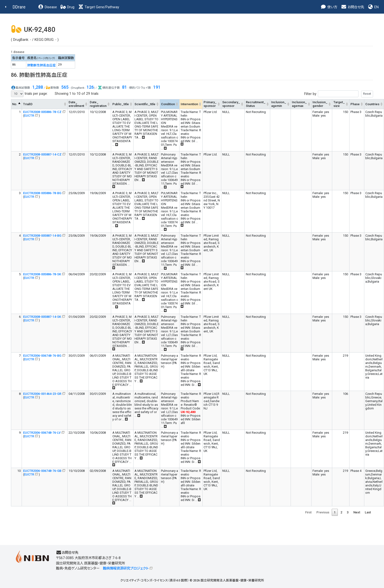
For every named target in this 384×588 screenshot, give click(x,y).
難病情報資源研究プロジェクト (126, 568)
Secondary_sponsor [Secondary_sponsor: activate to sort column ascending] (231, 104)
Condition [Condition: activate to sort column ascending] (168, 104)
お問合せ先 (352, 7)
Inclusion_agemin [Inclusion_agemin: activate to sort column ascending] (279, 104)
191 (157, 87)
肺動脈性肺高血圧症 (41, 65)
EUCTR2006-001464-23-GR (42, 394)
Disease (47, 7)
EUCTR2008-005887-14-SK (42, 317)
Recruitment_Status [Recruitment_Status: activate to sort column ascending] (256, 104)
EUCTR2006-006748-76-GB (42, 471)
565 (65, 87)
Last (368, 512)
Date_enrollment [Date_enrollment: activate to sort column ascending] (76, 104)
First (308, 512)
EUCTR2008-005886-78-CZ (42, 112)
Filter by (339, 94)
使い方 (329, 7)
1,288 (38, 87)
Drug (67, 7)
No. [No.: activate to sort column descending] (15, 104)
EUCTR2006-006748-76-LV (42, 433)
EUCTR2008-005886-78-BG (42, 193)
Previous (323, 512)
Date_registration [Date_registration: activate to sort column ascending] (98, 104)
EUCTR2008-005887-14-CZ (42, 154)
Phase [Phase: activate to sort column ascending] (355, 104)
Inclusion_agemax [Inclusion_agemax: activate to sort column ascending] (299, 104)
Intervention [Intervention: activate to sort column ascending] (189, 104)
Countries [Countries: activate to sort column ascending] (372, 104)
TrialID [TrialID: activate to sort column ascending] (28, 104)
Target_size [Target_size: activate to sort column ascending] (339, 104)
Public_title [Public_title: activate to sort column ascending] (121, 104)
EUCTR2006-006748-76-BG (42, 356)
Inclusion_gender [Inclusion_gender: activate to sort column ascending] (320, 104)
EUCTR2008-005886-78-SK (42, 274)
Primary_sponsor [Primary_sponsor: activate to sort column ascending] (210, 104)
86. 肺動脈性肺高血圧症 (39, 75)
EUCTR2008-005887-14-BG (42, 236)
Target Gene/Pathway (98, 7)
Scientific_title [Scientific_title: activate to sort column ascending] (145, 104)
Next (357, 512)
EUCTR (29, 116)
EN (373, 7)
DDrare (19, 7)
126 (90, 87)
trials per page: (29, 94)
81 (125, 87)
